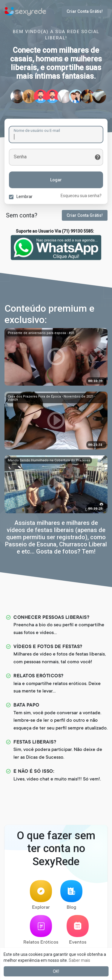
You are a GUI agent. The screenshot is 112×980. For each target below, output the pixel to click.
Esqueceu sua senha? (81, 196)
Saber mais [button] (79, 960)
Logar (56, 180)
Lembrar (24, 197)
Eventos (78, 930)
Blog (71, 895)
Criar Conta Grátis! (85, 11)
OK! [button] (56, 971)
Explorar (41, 895)
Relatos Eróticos (41, 930)
